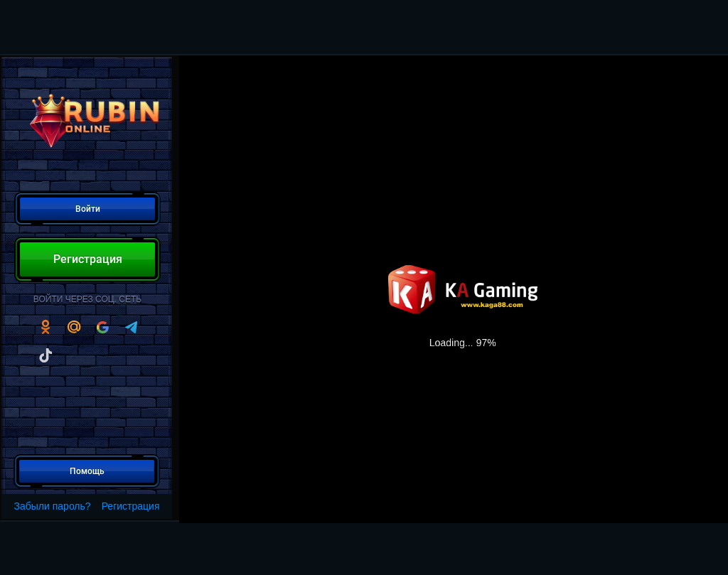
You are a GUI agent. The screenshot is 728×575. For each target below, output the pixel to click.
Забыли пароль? (53, 506)
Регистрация (131, 506)
